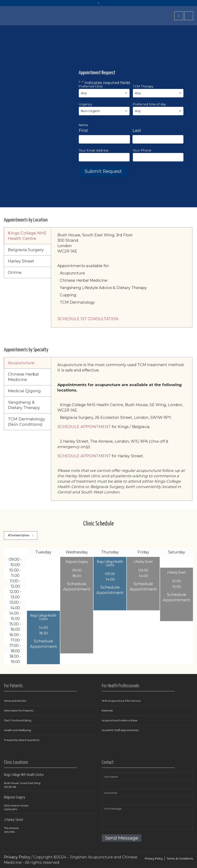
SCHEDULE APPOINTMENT (84, 427)
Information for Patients (19, 711)
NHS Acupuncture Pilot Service (121, 701)
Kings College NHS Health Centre (24, 775)
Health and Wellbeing (18, 730)
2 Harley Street (143, 562)
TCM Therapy (144, 86)
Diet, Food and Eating (18, 720)
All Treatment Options (19, 536)
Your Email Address (95, 150)
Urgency (86, 104)
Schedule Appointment (77, 586)
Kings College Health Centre (110, 564)
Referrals (107, 711)
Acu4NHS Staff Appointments (120, 730)
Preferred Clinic (92, 86)
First (83, 130)
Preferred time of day (150, 104)
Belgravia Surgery (77, 562)
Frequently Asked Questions (22, 740)
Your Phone (143, 150)
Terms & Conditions (180, 858)
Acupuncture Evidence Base (120, 720)
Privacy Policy (154, 858)
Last (137, 130)
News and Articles (15, 701)
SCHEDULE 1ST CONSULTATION (88, 319)
